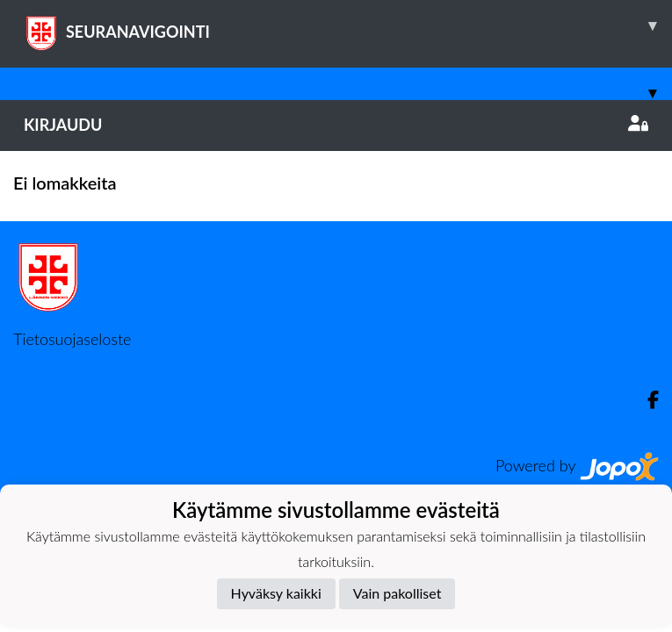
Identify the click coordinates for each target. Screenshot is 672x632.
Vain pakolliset (397, 593)
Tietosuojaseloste (72, 339)
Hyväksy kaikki (276, 593)
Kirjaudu (336, 125)
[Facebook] (646, 400)
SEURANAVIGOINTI (348, 25)
